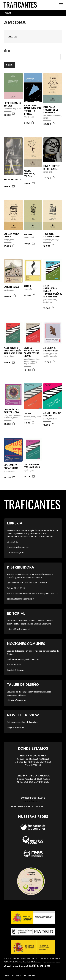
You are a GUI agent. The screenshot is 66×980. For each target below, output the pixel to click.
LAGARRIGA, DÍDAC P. (51, 240)
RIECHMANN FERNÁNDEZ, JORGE (13, 417)
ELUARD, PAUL (29, 237)
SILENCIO (27, 286)
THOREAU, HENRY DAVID (32, 417)
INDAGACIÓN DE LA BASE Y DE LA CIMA (12, 411)
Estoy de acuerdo (13, 975)
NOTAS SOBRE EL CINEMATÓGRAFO (11, 467)
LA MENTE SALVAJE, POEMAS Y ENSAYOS (32, 466)
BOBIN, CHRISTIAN (50, 419)
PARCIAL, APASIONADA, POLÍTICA (29, 174)
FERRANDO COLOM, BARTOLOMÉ (50, 301)
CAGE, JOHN (28, 289)
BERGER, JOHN (29, 117)
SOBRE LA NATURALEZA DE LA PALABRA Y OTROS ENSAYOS (31, 352)
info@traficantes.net (33, 801)
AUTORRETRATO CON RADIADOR (52, 414)
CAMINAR (28, 413)
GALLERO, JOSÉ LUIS (50, 354)
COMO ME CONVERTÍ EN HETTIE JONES (52, 167)
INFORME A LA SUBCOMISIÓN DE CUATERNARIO (51, 110)
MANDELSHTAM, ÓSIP (32, 359)
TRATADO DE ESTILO (12, 179)
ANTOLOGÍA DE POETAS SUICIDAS (51, 349)
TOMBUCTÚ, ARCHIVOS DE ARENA (52, 235)
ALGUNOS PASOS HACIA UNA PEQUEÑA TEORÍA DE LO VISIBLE (13, 351)
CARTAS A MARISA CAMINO (11, 235)
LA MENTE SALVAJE (11, 287)
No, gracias (29, 975)
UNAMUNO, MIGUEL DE (12, 109)
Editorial (16, 614)
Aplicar (9, 65)
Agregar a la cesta (14, 113)
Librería (15, 523)
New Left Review (23, 715)
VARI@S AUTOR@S (50, 356)
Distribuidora (20, 568)
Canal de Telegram (15, 553)
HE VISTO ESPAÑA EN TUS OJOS (12, 104)
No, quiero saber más (39, 966)
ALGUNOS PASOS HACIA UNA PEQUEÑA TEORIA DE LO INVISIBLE (32, 110)
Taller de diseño (23, 685)
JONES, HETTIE (48, 172)
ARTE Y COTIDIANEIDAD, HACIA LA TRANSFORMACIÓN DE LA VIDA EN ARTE (53, 291)
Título (7, 51)
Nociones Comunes (26, 644)
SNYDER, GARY (9, 290)
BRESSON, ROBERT (10, 471)
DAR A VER (28, 234)
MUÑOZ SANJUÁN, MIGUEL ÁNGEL (30, 363)
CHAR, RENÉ (8, 415)
